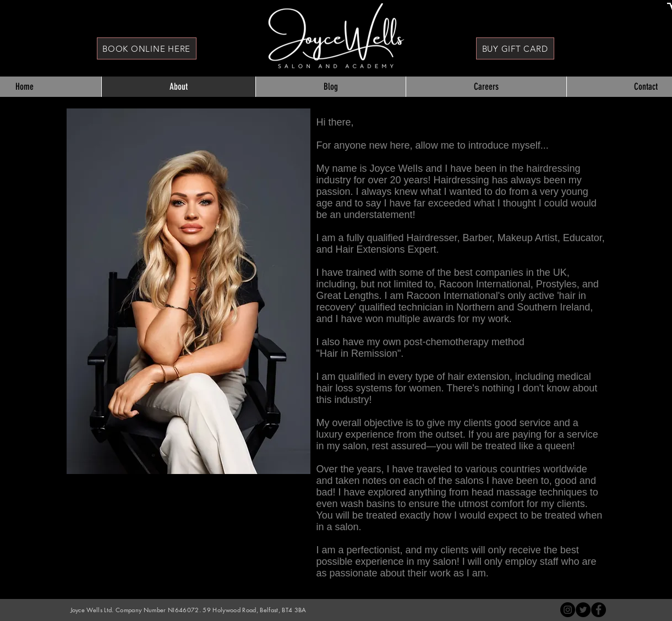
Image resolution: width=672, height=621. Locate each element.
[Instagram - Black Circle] (568, 610)
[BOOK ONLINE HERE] (147, 48)
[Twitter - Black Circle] (583, 610)
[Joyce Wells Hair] (599, 610)
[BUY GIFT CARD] (515, 48)
